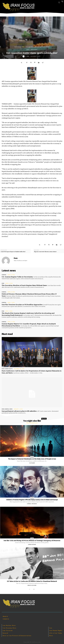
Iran (3, 283)
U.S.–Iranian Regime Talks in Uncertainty (17, 277)
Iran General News (7, 409)
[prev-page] (30, 589)
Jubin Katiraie (32, 545)
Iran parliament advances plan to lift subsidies (19, 411)
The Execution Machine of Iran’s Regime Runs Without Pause (24, 285)
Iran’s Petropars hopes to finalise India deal (13, 252)
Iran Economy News (19, 47)
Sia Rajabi (32, 463)
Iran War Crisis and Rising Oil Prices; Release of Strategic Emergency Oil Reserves (32, 541)
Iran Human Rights (7, 369)
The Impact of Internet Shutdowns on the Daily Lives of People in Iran (32, 459)
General (4, 275)
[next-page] (34, 589)
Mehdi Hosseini (32, 585)
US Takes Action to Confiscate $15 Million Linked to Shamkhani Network (32, 581)
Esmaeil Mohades (32, 504)
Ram (28, 56)
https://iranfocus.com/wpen (20, 261)
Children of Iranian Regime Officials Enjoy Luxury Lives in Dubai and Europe (32, 500)
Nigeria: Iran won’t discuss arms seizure (45, 252)
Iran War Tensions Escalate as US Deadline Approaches (22, 305)
